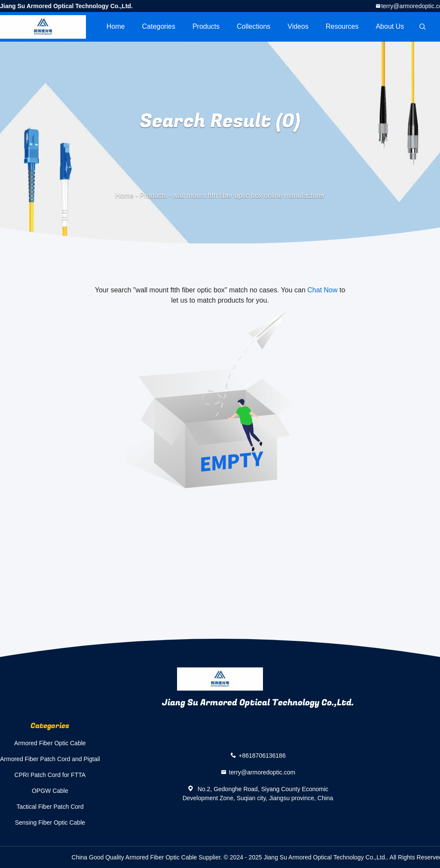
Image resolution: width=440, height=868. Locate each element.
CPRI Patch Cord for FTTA (50, 775)
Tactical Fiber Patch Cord (50, 807)
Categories (159, 26)
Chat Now (322, 290)
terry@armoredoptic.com (262, 772)
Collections (254, 26)
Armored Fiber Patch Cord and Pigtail (50, 759)
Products (206, 26)
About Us (390, 26)
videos (298, 26)
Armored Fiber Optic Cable (50, 743)
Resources (342, 26)
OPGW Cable (50, 791)
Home (116, 26)
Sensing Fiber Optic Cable (50, 822)
